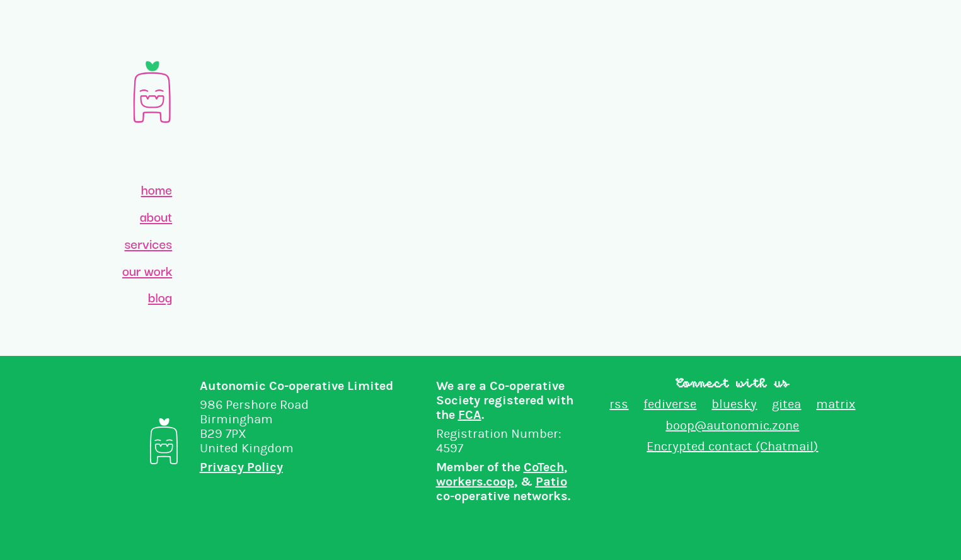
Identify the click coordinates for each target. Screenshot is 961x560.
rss (619, 404)
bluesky (734, 404)
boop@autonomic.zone (732, 426)
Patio (551, 482)
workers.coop (475, 482)
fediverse (670, 404)
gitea (786, 404)
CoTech (544, 467)
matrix (836, 404)
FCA (470, 415)
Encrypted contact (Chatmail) (732, 446)
